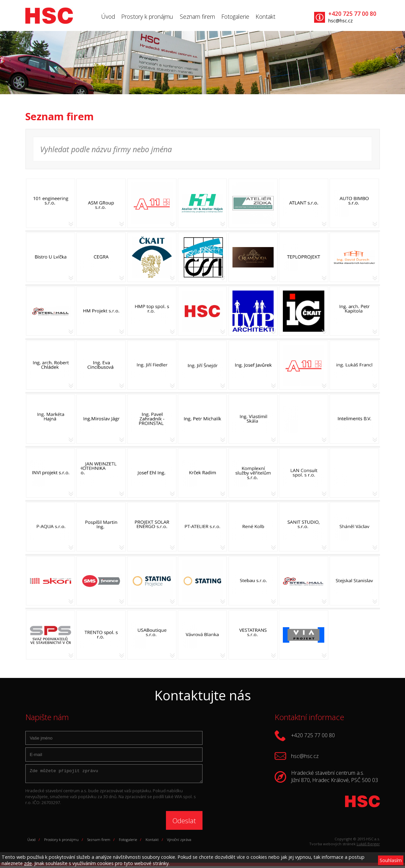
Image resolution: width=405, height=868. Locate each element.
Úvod (108, 16)
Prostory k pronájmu (147, 16)
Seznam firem (197, 16)
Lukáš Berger (368, 846)
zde (28, 863)
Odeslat (184, 823)
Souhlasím (391, 860)
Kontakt (265, 16)
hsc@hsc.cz (340, 21)
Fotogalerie (235, 16)
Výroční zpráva (179, 841)
